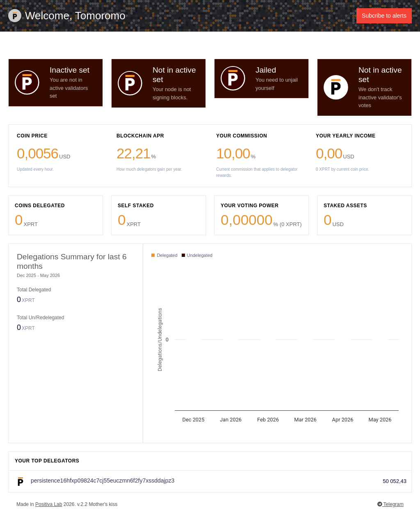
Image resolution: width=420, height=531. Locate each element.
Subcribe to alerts (384, 16)
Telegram (390, 504)
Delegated (164, 255)
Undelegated (197, 255)
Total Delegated (34, 290)
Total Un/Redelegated (40, 318)
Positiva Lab (49, 504)
